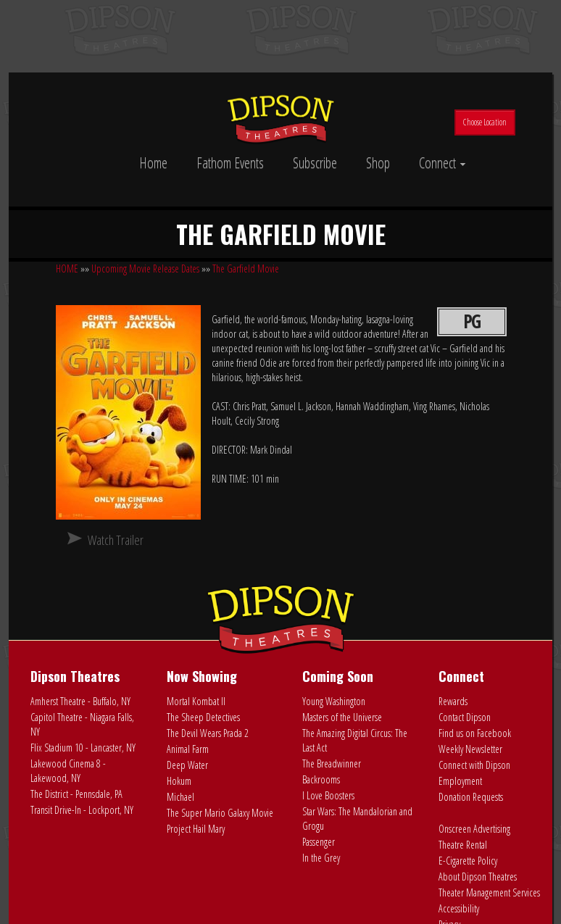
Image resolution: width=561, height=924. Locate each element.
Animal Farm (188, 749)
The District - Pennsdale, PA (76, 794)
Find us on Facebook (475, 733)
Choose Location (485, 122)
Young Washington (334, 701)
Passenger (319, 842)
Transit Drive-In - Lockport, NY (82, 810)
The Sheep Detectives (203, 717)
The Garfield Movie (246, 269)
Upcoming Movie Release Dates (145, 269)
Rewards (453, 701)
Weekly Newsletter (470, 749)
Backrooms (321, 779)
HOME (67, 269)
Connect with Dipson (474, 765)
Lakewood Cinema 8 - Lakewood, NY (68, 771)
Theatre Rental (463, 845)
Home (153, 163)
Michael (180, 797)
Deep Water (187, 765)
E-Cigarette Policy (468, 861)
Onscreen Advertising (474, 829)
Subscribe (315, 163)
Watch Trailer (116, 540)
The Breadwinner (332, 763)
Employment (460, 781)
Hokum (179, 781)
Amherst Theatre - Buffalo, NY (80, 701)
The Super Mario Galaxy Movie (220, 813)
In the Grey (321, 858)
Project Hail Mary (196, 829)
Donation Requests (471, 797)
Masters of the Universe (342, 717)
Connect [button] (442, 163)
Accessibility (459, 908)
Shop (378, 163)
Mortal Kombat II (196, 701)
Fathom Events (230, 163)
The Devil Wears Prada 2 (208, 733)
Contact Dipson (465, 717)
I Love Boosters (328, 795)
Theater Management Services (489, 892)
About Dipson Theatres (478, 877)
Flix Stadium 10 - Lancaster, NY (83, 748)
